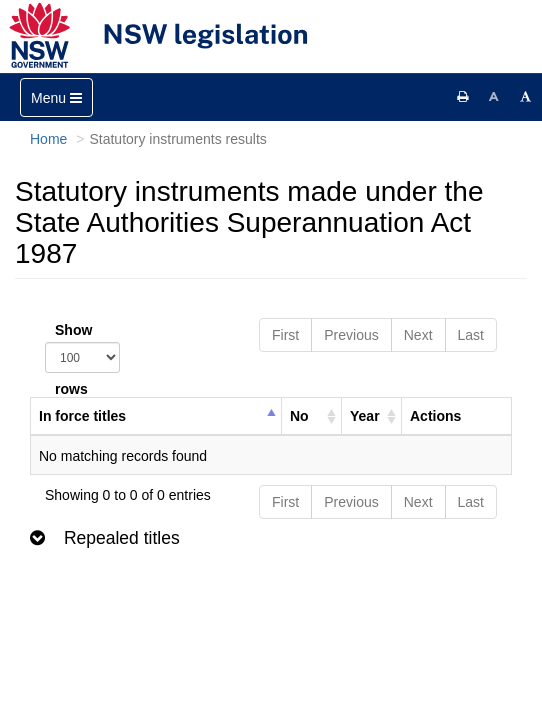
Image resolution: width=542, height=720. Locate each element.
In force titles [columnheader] (82, 416)
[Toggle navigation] (56, 97)
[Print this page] (463, 97)
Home (48, 139)
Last (471, 335)
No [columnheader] (299, 416)
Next (418, 335)
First (285, 335)
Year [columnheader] (365, 416)
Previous (351, 335)
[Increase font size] (526, 97)
